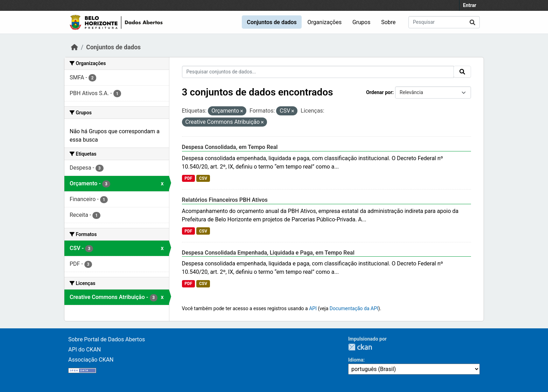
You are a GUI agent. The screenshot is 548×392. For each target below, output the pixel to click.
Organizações (325, 22)
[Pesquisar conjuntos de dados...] (444, 22)
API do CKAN (85, 350)
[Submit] (472, 22)
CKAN (360, 347)
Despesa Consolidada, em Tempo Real (230, 147)
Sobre (388, 22)
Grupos (361, 22)
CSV (203, 178)
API (313, 308)
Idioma (356, 360)
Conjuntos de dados (272, 22)
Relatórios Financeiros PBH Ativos (225, 200)
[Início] (75, 47)
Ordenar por (379, 92)
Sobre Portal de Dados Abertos (107, 339)
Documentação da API (354, 308)
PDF (188, 178)
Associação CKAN (91, 360)
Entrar (470, 5)
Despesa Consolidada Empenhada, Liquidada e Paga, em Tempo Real (268, 253)
